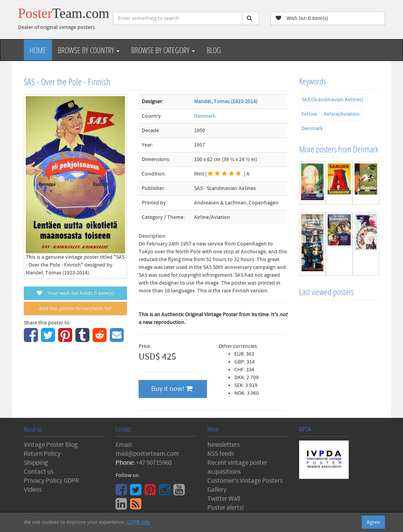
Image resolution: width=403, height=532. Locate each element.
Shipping (36, 463)
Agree (373, 522)
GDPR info (138, 522)
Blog (214, 50)
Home (38, 50)
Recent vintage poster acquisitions (237, 467)
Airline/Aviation (342, 114)
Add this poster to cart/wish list (75, 308)
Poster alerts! (226, 508)
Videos (33, 490)
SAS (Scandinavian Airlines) (333, 100)
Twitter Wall (224, 499)
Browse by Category (163, 50)
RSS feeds (221, 454)
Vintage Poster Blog (51, 445)
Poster (64, 13)
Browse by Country (89, 50)
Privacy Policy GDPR (52, 481)
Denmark (205, 116)
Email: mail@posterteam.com (147, 449)
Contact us (39, 472)
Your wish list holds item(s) (75, 293)
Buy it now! (172, 389)
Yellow (309, 114)
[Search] (251, 18)
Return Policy (42, 454)
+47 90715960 (154, 463)
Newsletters (224, 445)
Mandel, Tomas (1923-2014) (226, 102)
